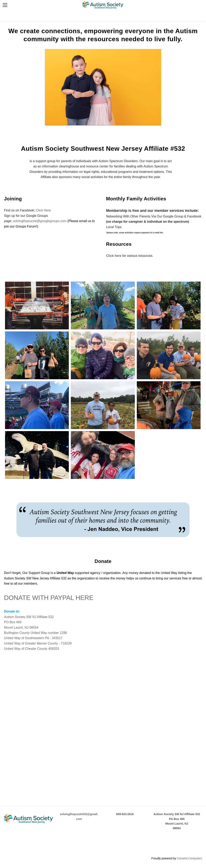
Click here (114, 256)
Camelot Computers (190, 858)
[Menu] (5, 5)
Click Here (43, 210)
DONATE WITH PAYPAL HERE (49, 598)
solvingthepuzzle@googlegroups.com (40, 221)
